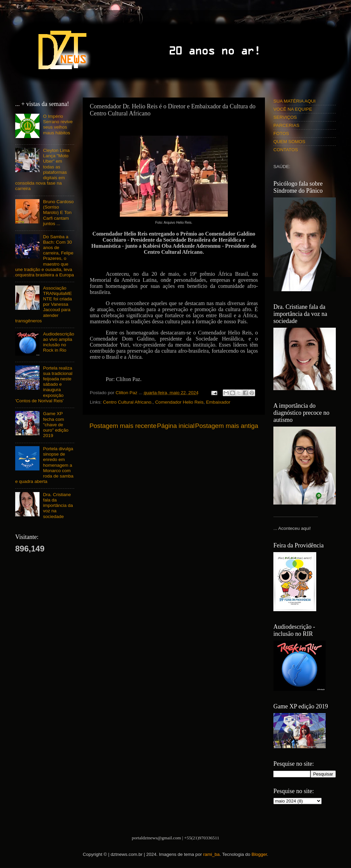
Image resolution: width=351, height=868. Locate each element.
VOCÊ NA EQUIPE (293, 109)
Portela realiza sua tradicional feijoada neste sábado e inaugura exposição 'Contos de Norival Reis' (44, 384)
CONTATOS (286, 150)
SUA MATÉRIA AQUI (294, 101)
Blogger (259, 854)
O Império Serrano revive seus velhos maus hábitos (58, 125)
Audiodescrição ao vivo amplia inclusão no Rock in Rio (58, 342)
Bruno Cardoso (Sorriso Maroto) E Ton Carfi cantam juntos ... (58, 213)
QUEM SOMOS (289, 142)
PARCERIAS (286, 125)
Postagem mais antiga (227, 426)
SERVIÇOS (285, 117)
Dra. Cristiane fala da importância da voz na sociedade (58, 506)
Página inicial (176, 426)
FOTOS (281, 133)
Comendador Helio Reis (179, 402)
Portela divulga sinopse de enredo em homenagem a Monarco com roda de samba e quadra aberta (44, 465)
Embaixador (218, 402)
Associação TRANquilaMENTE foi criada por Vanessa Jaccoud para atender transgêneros (44, 304)
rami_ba (211, 854)
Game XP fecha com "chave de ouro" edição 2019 (56, 425)
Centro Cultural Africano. (128, 402)
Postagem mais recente (123, 426)
